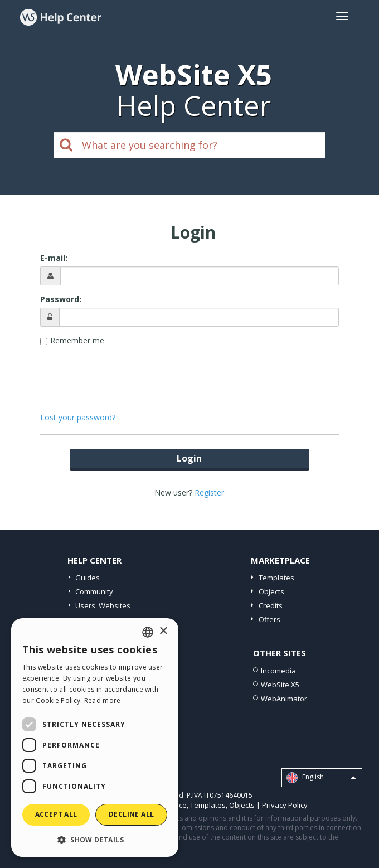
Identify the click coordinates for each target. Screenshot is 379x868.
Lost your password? (78, 417)
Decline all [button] (131, 814)
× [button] (163, 631)
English (321, 778)
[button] (95, 839)
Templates (276, 578)
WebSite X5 (280, 685)
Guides (88, 578)
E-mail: (54, 258)
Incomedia (278, 671)
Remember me (77, 340)
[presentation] (189, 374)
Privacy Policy (285, 805)
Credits (271, 605)
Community (94, 591)
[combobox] (148, 632)
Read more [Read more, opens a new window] (103, 700)
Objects (271, 591)
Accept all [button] (56, 814)
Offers (269, 619)
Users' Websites (103, 605)
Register (209, 493)
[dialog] (95, 738)
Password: (61, 299)
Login (189, 458)
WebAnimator (284, 699)
